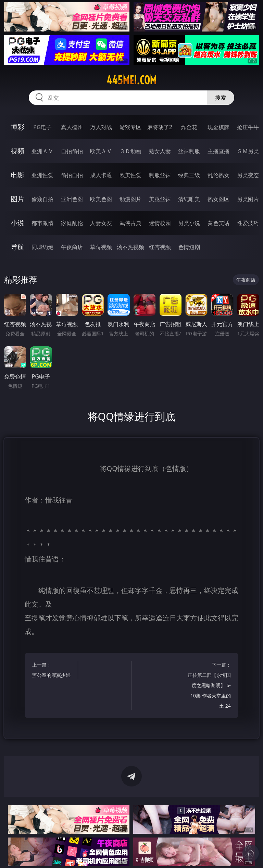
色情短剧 (189, 247)
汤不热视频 (130, 247)
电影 (17, 175)
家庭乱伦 (72, 223)
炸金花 (189, 127)
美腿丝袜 (160, 199)
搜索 (221, 98)
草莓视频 (101, 247)
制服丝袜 (160, 175)
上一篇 (54, 671)
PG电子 (42, 127)
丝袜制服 (189, 151)
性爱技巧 (248, 223)
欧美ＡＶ (101, 151)
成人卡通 (101, 175)
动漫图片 (130, 199)
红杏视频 (160, 247)
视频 (17, 151)
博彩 (17, 127)
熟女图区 (218, 199)
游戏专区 (130, 127)
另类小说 (189, 223)
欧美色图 (101, 199)
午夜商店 (72, 247)
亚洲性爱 (42, 175)
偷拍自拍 (72, 175)
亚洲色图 (72, 199)
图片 (17, 199)
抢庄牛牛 (248, 127)
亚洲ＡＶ (42, 151)
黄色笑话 (218, 223)
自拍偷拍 (72, 151)
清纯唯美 (189, 199)
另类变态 (248, 175)
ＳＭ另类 (248, 151)
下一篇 (209, 686)
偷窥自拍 (42, 199)
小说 (17, 223)
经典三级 (189, 175)
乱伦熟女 (218, 175)
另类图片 (248, 199)
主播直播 (218, 151)
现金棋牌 (218, 127)
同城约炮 (42, 247)
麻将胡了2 (160, 127)
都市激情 (42, 223)
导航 (17, 247)
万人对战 (101, 127)
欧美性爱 (130, 175)
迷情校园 (160, 223)
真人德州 (72, 127)
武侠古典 (130, 223)
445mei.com (131, 80)
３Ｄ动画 (130, 151)
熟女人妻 (160, 151)
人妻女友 (101, 223)
